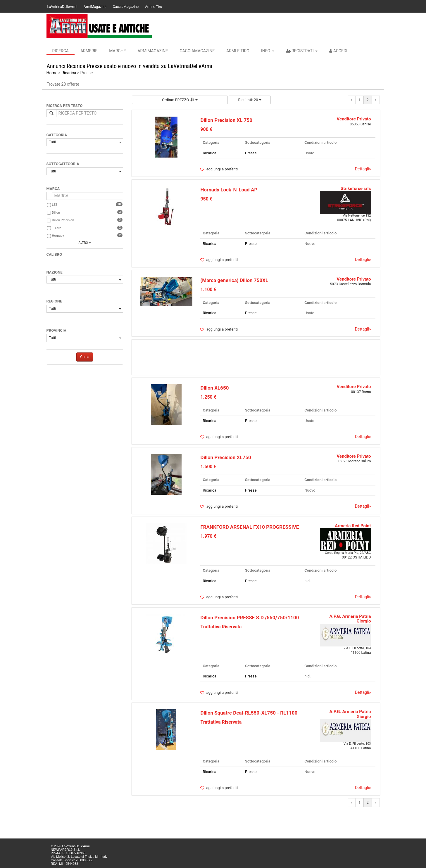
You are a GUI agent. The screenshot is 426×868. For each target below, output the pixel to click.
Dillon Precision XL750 (226, 457)
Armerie (89, 51)
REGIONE (54, 301)
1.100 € (208, 289)
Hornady (58, 236)
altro (83, 243)
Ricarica (69, 73)
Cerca (85, 357)
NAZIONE (55, 272)
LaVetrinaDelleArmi (62, 7)
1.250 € (208, 397)
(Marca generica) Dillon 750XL (234, 280)
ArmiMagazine (95, 7)
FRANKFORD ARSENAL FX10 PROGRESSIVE (250, 527)
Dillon (56, 213)
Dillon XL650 (214, 388)
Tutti (85, 142)
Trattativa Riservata (221, 627)
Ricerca (61, 51)
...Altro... (58, 228)
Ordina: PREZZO (180, 100)
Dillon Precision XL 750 (226, 120)
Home (52, 73)
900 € (206, 129)
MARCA (53, 189)
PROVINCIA (56, 330)
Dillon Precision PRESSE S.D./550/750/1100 (250, 618)
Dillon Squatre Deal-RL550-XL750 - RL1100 (249, 713)
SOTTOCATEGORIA (63, 164)
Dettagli (363, 169)
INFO (268, 51)
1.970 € (208, 536)
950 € (206, 199)
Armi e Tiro (154, 7)
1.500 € (208, 467)
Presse (251, 153)
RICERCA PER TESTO (65, 106)
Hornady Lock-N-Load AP (229, 190)
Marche (117, 51)
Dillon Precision (63, 220)
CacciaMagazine (126, 7)
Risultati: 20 (250, 100)
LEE (55, 205)
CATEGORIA (57, 135)
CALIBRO (54, 254)
